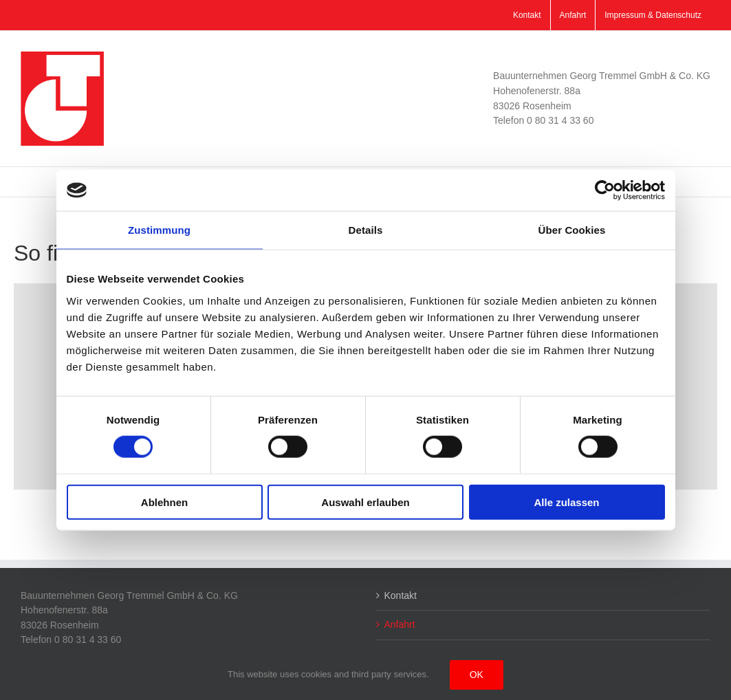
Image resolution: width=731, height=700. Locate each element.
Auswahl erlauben (365, 502)
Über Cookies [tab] (572, 230)
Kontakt (401, 595)
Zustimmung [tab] (159, 230)
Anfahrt (400, 624)
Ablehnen (164, 502)
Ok (477, 675)
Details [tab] (366, 230)
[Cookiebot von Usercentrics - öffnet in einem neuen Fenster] (605, 190)
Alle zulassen (566, 502)
